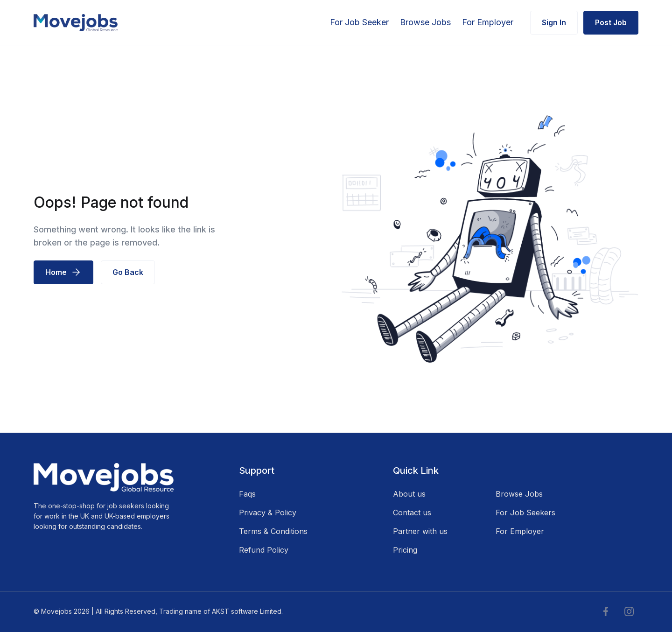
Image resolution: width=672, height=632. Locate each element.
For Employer (488, 22)
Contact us (412, 513)
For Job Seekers (525, 513)
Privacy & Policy (268, 513)
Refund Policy (264, 550)
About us (409, 494)
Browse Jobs (425, 22)
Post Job (611, 22)
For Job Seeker (359, 22)
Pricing (405, 550)
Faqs (247, 494)
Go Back (128, 272)
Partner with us (420, 531)
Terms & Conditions (273, 531)
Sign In (554, 22)
